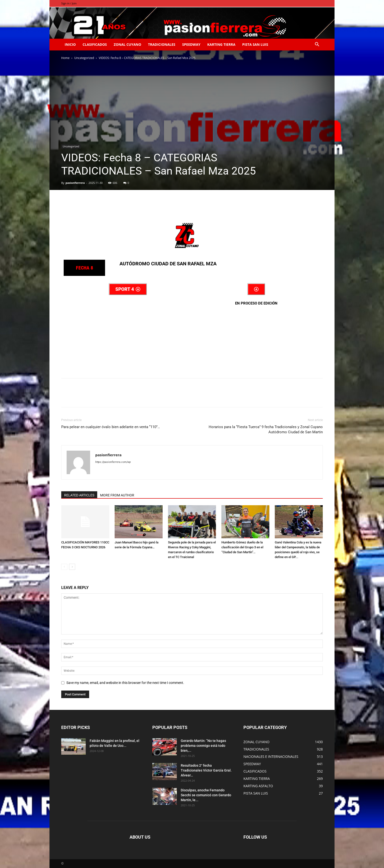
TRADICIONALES (162, 44)
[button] (317, 45)
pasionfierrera (75, 183)
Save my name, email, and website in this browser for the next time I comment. (125, 683)
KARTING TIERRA (221, 44)
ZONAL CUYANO (127, 44)
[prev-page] (64, 567)
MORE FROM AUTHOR (117, 495)
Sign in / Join (69, 3)
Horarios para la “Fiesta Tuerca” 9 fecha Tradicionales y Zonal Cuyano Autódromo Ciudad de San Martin (266, 429)
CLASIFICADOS (95, 44)
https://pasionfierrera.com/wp (113, 462)
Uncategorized (84, 58)
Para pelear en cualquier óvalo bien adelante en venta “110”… (111, 427)
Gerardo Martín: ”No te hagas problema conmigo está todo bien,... (203, 746)
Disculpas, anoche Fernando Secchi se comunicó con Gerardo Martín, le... (206, 795)
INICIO (70, 44)
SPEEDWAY (191, 44)
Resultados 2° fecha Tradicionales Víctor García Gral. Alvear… (206, 770)
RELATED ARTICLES (79, 495)
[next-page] (72, 567)
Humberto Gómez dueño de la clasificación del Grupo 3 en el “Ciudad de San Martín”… (242, 547)
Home (65, 58)
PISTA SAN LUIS (255, 44)
